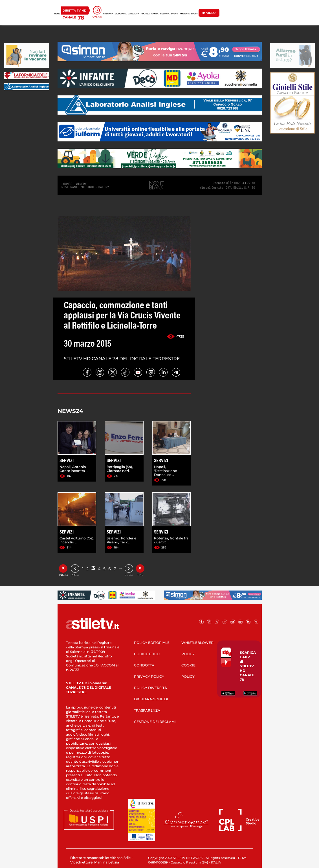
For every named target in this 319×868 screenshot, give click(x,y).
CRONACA (108, 14)
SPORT (194, 14)
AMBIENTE (185, 14)
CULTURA (165, 14)
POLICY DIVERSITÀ (150, 688)
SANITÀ (155, 14)
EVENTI (175, 14)
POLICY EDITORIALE (152, 643)
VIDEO (209, 13)
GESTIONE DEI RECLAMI (155, 722)
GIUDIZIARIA (121, 14)
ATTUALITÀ (134, 14)
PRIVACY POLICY (149, 676)
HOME (57, 14)
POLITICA (145, 14)
